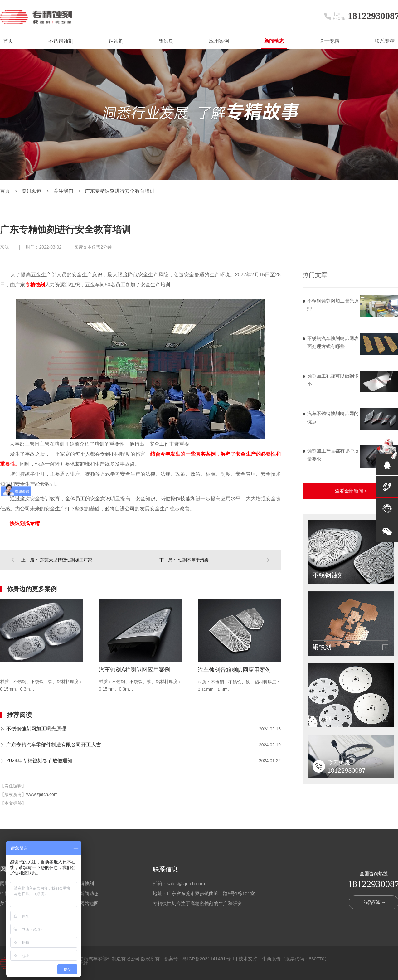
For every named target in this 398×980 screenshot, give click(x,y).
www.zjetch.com (42, 794)
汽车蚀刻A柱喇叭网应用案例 (134, 670)
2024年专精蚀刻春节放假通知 (39, 761)
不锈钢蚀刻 (61, 41)
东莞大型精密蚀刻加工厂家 (66, 560)
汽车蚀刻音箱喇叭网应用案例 (234, 670)
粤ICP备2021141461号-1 (209, 959)
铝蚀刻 (166, 41)
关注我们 (64, 191)
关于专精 (329, 41)
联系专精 (385, 41)
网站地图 (89, 903)
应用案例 (219, 41)
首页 (8, 41)
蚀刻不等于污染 (193, 560)
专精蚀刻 (35, 285)
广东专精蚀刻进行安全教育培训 (120, 191)
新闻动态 (274, 41)
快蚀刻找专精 (25, 523)
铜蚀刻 (116, 41)
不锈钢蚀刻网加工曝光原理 (36, 729)
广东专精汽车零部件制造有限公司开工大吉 (54, 745)
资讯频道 (32, 191)
